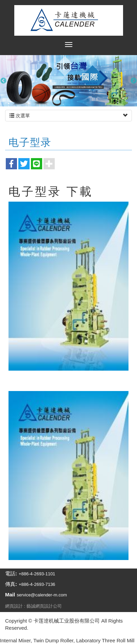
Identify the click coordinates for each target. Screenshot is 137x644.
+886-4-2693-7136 (37, 584)
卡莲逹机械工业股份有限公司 (69, 20)
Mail (10, 595)
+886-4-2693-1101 (37, 574)
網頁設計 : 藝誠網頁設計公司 (33, 606)
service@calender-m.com (42, 595)
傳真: (11, 584)
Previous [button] (3, 81)
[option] (68, 81)
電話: (11, 573)
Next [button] (134, 81)
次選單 (68, 116)
